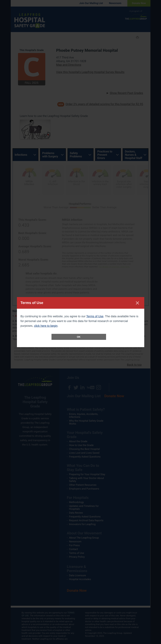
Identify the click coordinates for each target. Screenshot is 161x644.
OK (79, 337)
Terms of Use (95, 316)
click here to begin (46, 326)
